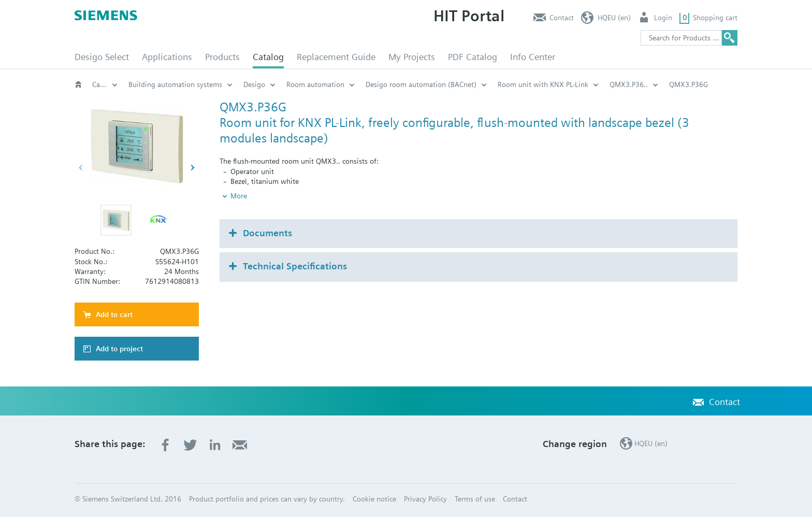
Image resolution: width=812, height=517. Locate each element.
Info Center (533, 57)
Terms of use (475, 499)
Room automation (315, 84)
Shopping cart (715, 18)
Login (663, 18)
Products (222, 57)
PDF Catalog (473, 57)
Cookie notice (374, 499)
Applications (167, 57)
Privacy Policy (425, 499)
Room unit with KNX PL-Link (543, 84)
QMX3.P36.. (629, 84)
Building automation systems (175, 84)
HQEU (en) (614, 18)
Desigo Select (102, 57)
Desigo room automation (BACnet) (421, 84)
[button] (116, 220)
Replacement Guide (336, 57)
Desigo (254, 84)
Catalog (268, 57)
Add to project (119, 349)
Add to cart (114, 314)
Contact (562, 18)
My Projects (412, 57)
